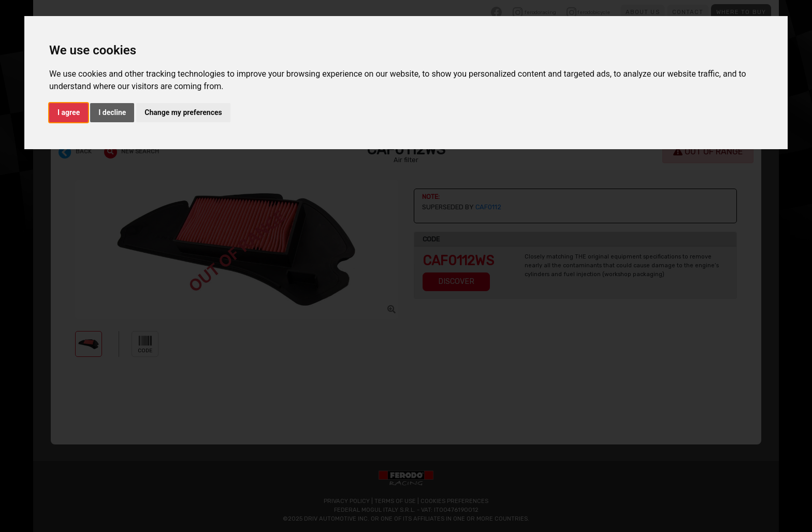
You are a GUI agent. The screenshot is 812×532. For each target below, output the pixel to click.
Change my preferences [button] (183, 112)
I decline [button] (112, 112)
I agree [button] (69, 112)
